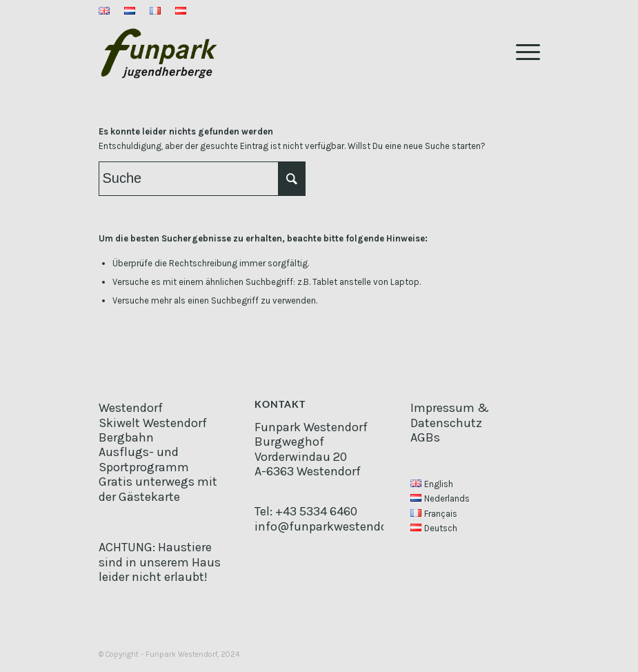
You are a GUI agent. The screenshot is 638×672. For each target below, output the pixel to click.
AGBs (425, 437)
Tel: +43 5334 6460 (306, 511)
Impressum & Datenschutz (450, 415)
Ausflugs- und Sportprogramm (144, 459)
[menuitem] (108, 11)
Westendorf (131, 408)
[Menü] (521, 51)
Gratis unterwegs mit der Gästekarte (158, 489)
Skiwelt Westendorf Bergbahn (153, 430)
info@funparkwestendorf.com (339, 526)
